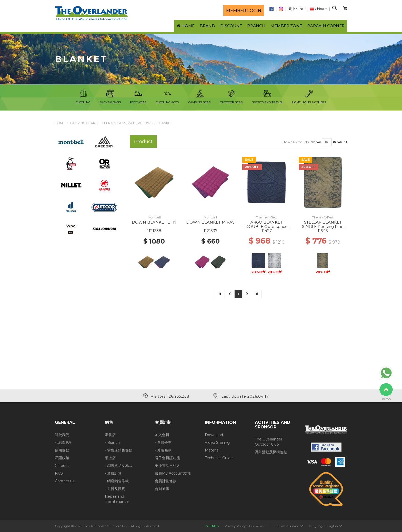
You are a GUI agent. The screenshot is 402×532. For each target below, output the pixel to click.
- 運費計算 (113, 473)
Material (212, 450)
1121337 (210, 231)
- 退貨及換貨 (115, 489)
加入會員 (162, 435)
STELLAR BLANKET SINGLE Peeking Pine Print (323, 226)
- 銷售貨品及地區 (119, 466)
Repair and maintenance (117, 499)
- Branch (112, 443)
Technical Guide (219, 458)
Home (60, 123)
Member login (244, 11)
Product (340, 142)
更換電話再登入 (167, 466)
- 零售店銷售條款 (119, 450)
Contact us (65, 481)
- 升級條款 (163, 450)
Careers (62, 466)
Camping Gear (83, 123)
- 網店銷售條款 (117, 481)
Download (214, 435)
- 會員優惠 (163, 443)
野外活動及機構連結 (271, 452)
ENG (301, 9)
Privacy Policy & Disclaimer (245, 526)
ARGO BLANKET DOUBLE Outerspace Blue (267, 226)
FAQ (59, 473)
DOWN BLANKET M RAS (210, 222)
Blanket (165, 123)
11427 (267, 231)
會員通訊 (162, 489)
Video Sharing (217, 443)
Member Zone (286, 26)
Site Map (212, 526)
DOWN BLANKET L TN (154, 222)
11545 (323, 231)
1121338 (154, 231)
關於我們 (62, 435)
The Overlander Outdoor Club (269, 442)
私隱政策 (62, 458)
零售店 (110, 435)
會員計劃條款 (166, 481)
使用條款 (62, 450)
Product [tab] (143, 141)
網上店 (110, 458)
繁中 (292, 9)
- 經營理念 (63, 443)
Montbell (154, 217)
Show (316, 142)
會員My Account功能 (173, 473)
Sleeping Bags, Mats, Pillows (126, 123)
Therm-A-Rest (267, 217)
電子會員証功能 (167, 458)
